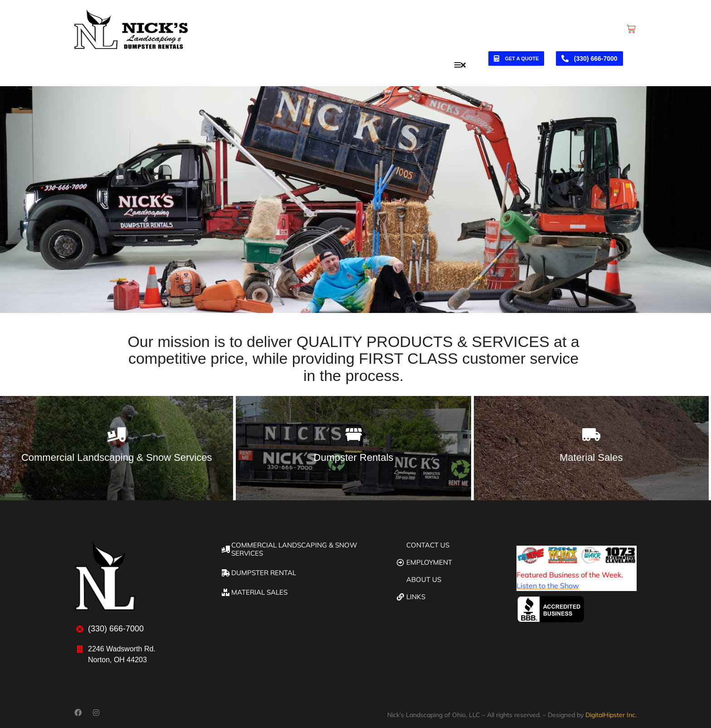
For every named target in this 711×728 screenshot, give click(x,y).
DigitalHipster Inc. (611, 710)
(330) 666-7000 (589, 63)
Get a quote (516, 63)
